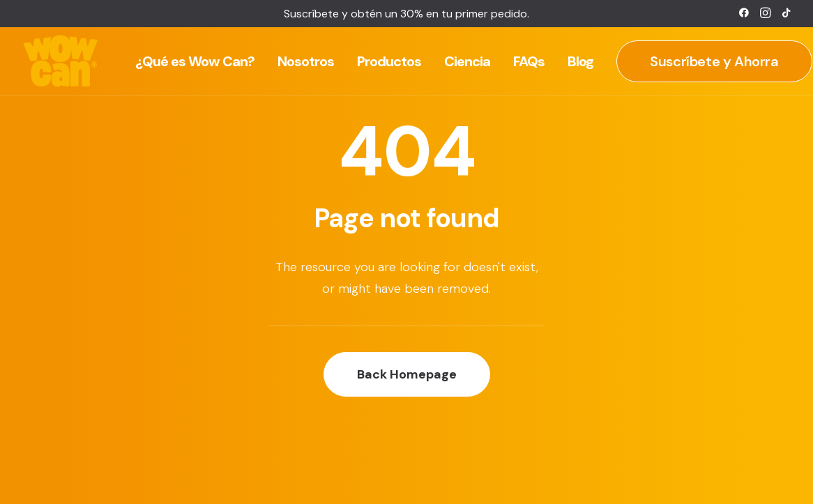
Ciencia (467, 61)
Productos (389, 61)
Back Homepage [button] (407, 374)
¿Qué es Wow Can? (195, 61)
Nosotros (306, 61)
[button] (744, 13)
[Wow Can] (61, 61)
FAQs (529, 61)
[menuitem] (744, 13)
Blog (580, 61)
